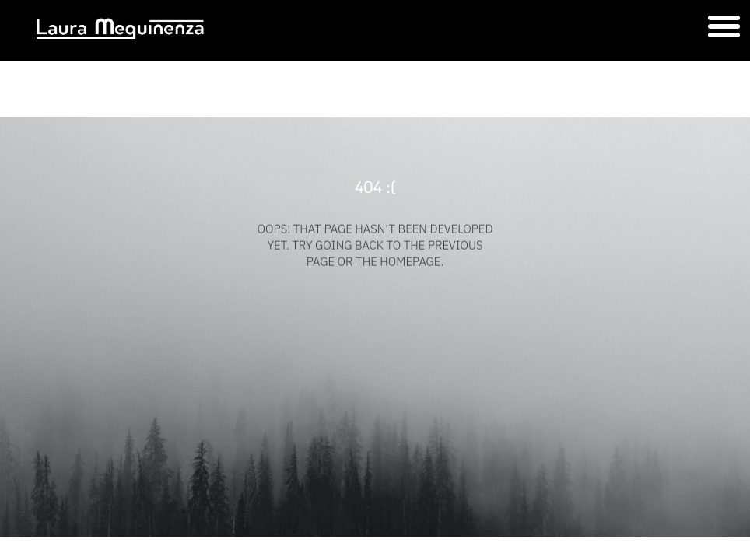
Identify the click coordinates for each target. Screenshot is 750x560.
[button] (724, 26)
